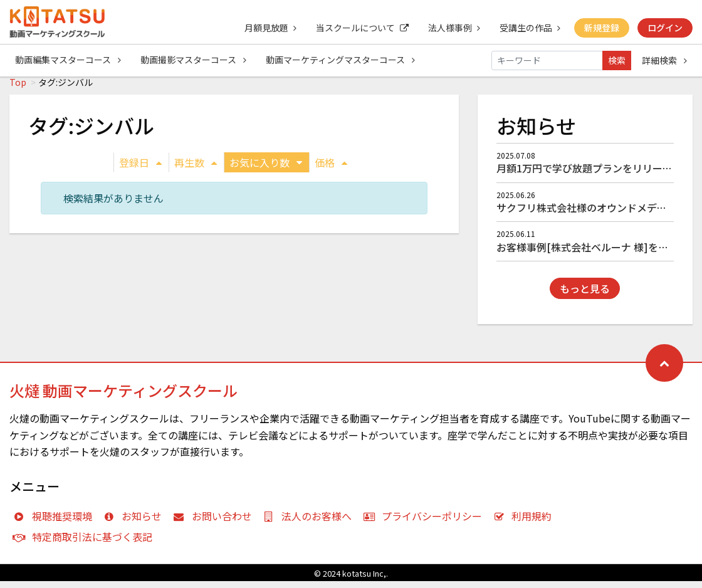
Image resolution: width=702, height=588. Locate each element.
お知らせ (136, 523)
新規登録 (601, 28)
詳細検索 (664, 60)
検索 (617, 60)
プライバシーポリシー (425, 523)
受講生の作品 (529, 28)
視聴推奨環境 (55, 523)
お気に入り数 (266, 169)
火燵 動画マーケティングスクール (123, 397)
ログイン (665, 28)
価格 (331, 169)
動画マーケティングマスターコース (342, 60)
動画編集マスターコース (68, 60)
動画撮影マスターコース (194, 60)
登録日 (140, 169)
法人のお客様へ (311, 523)
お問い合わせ (215, 523)
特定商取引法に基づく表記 (86, 543)
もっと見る (585, 295)
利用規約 (526, 523)
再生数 (196, 169)
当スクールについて (360, 28)
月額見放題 (267, 28)
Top (18, 89)
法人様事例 (452, 28)
